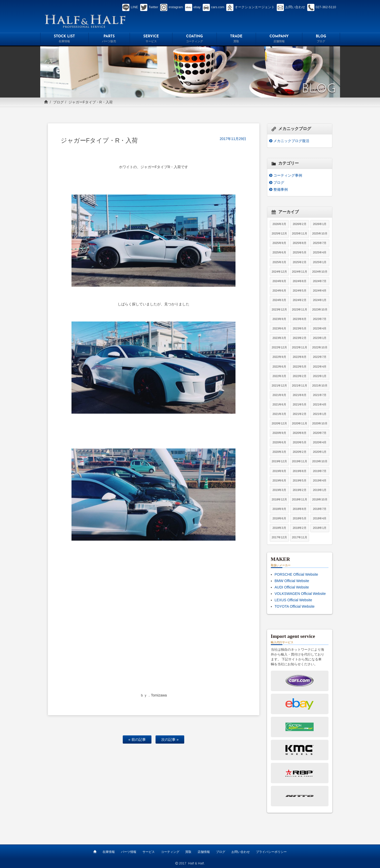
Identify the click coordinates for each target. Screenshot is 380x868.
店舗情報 (204, 852)
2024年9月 (279, 281)
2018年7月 (320, 509)
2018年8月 (299, 509)
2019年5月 (299, 480)
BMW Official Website (292, 581)
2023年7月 (320, 319)
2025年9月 (279, 243)
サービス (149, 852)
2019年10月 (320, 461)
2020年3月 (279, 452)
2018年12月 (279, 499)
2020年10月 (320, 423)
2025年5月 (299, 252)
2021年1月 (320, 414)
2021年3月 (279, 414)
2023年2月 (299, 338)
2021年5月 (299, 404)
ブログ (58, 102)
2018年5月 (299, 518)
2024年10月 (320, 272)
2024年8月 (299, 281)
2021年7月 (320, 395)
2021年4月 (320, 404)
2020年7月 (320, 433)
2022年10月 (320, 347)
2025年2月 (299, 262)
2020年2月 (299, 452)
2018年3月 (279, 528)
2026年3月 (279, 224)
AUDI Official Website (292, 587)
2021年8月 (299, 395)
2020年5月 (299, 442)
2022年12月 (279, 347)
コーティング (170, 852)
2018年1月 (320, 528)
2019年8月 (299, 471)
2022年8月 (299, 357)
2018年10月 (320, 499)
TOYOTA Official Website (295, 606)
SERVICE (151, 39)
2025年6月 (279, 252)
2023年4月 (320, 328)
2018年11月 (299, 499)
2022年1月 (320, 376)
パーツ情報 (129, 852)
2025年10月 (320, 233)
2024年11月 (299, 272)
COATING (194, 39)
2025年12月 (279, 233)
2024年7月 (320, 281)
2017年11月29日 (233, 139)
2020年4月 (320, 442)
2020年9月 (279, 433)
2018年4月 (320, 518)
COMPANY (279, 39)
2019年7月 (320, 471)
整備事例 (281, 189)
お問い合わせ (241, 852)
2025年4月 (320, 252)
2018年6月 (279, 518)
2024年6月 (279, 291)
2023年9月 (279, 319)
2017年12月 (279, 537)
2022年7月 (320, 357)
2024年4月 (320, 291)
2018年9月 (279, 509)
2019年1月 (320, 490)
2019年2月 (299, 490)
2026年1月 (320, 224)
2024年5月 (299, 291)
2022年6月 (279, 367)
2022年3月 (279, 376)
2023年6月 (279, 328)
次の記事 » (170, 740)
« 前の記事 (137, 740)
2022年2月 (299, 376)
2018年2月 (299, 528)
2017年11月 (299, 537)
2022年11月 (299, 347)
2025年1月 (320, 262)
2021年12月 (279, 385)
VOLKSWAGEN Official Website (300, 594)
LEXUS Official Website (294, 600)
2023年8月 (299, 319)
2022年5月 (299, 367)
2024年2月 (299, 300)
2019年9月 (279, 471)
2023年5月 (299, 328)
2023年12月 (279, 309)
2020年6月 (279, 442)
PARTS (109, 39)
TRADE (236, 39)
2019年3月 (279, 490)
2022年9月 (279, 357)
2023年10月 (320, 309)
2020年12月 (279, 423)
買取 (188, 852)
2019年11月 (299, 461)
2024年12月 (279, 272)
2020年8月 (299, 433)
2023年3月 (279, 338)
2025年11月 (299, 233)
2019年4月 (320, 480)
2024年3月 (279, 300)
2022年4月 (320, 367)
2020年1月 (320, 452)
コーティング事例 (288, 175)
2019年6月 (279, 480)
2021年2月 (299, 414)
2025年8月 (299, 243)
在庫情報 (109, 852)
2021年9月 (279, 395)
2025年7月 (320, 243)
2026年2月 (299, 224)
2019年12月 (279, 461)
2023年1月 (320, 338)
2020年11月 (299, 423)
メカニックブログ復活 (291, 141)
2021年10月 (320, 385)
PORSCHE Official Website (296, 574)
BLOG (321, 39)
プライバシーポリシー (271, 852)
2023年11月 (299, 309)
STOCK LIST (64, 39)
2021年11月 (299, 385)
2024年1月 (320, 300)
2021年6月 (279, 404)
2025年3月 (279, 262)
